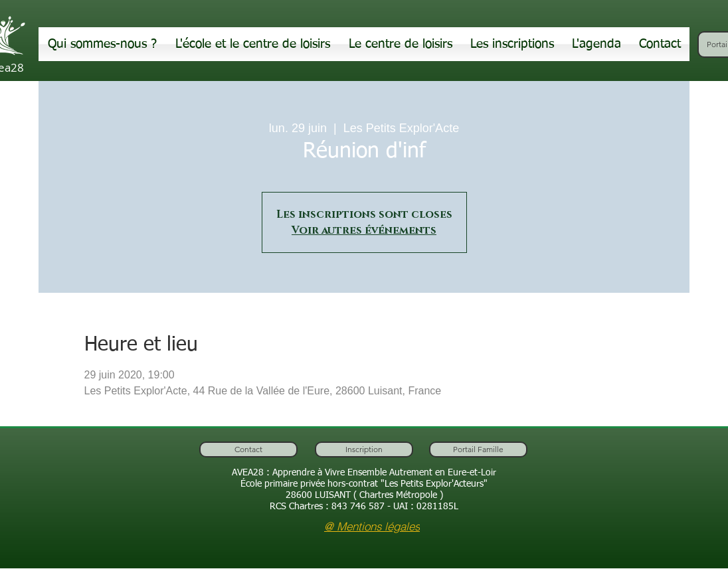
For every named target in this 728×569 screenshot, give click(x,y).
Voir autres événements (364, 230)
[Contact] (248, 449)
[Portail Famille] (478, 449)
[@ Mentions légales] (372, 526)
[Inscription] (364, 449)
